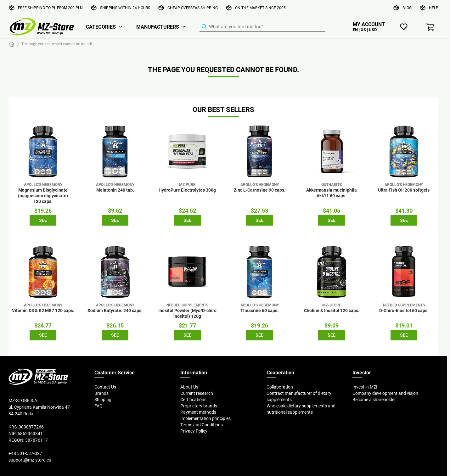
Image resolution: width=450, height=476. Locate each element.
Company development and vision (385, 393)
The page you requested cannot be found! (57, 44)
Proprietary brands (199, 406)
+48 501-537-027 (25, 453)
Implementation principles (205, 418)
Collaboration (280, 387)
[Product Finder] (262, 27)
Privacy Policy (194, 431)
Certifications (193, 400)
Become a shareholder (374, 400)
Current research (197, 393)
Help (434, 8)
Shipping (103, 400)
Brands (101, 393)
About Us (189, 387)
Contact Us (105, 387)
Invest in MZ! (365, 387)
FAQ (98, 406)
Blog (407, 8)
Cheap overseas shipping (193, 8)
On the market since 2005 (260, 8)
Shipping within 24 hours (125, 8)
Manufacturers (158, 27)
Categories (101, 27)
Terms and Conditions (202, 425)
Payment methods (198, 412)
